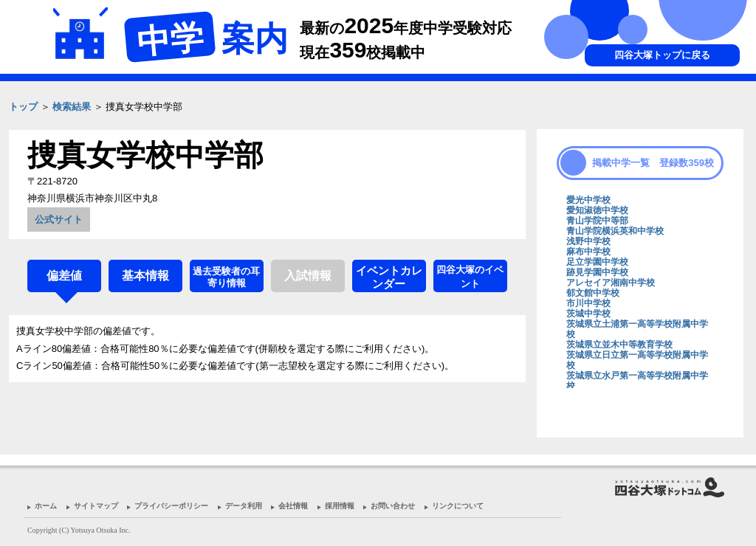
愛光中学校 (588, 200)
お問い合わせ (393, 506)
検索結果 (72, 107)
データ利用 (244, 506)
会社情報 (293, 506)
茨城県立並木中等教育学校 (619, 345)
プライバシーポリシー (171, 506)
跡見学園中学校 (597, 272)
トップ (23, 107)
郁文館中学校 (593, 293)
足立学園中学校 (597, 262)
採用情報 (340, 506)
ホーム (46, 506)
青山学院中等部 (597, 221)
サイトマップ (96, 506)
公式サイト (59, 220)
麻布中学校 (588, 252)
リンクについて (458, 506)
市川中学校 (588, 303)
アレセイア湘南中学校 (611, 283)
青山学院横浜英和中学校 (615, 231)
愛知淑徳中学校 (597, 210)
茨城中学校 (588, 314)
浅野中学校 (588, 241)
